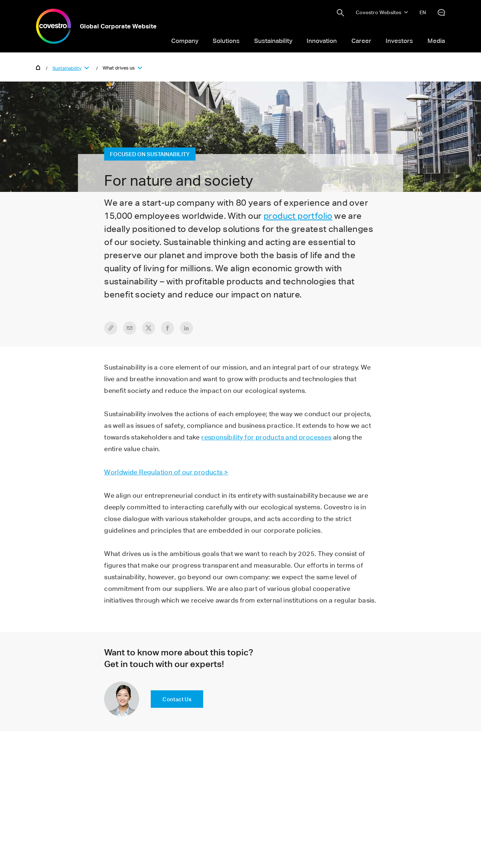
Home (38, 67)
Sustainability (273, 41)
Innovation (322, 41)
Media (436, 41)
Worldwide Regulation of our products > (166, 472)
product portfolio (298, 216)
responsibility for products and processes (266, 437)
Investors (399, 41)
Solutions (226, 41)
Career (361, 41)
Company (185, 41)
